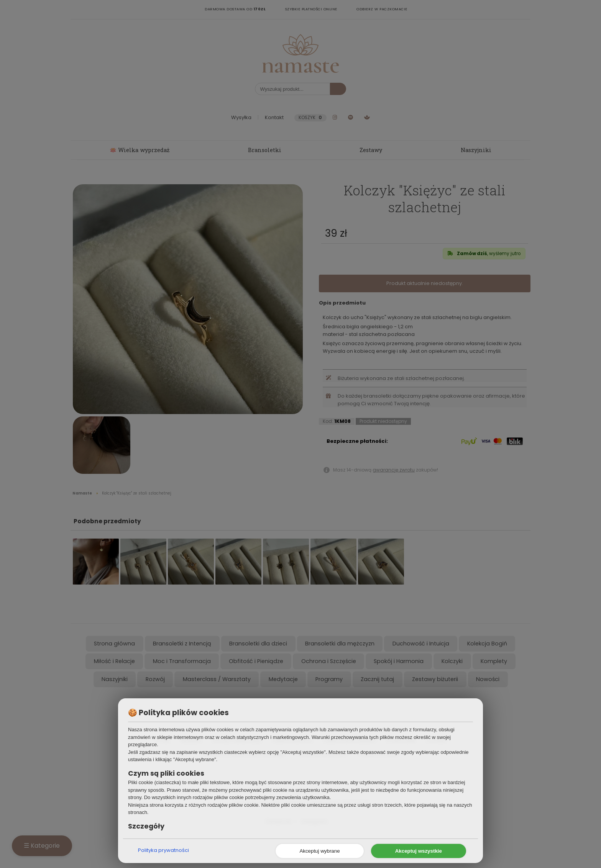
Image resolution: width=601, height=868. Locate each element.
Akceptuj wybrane (319, 851)
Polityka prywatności (163, 850)
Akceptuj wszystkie (419, 851)
